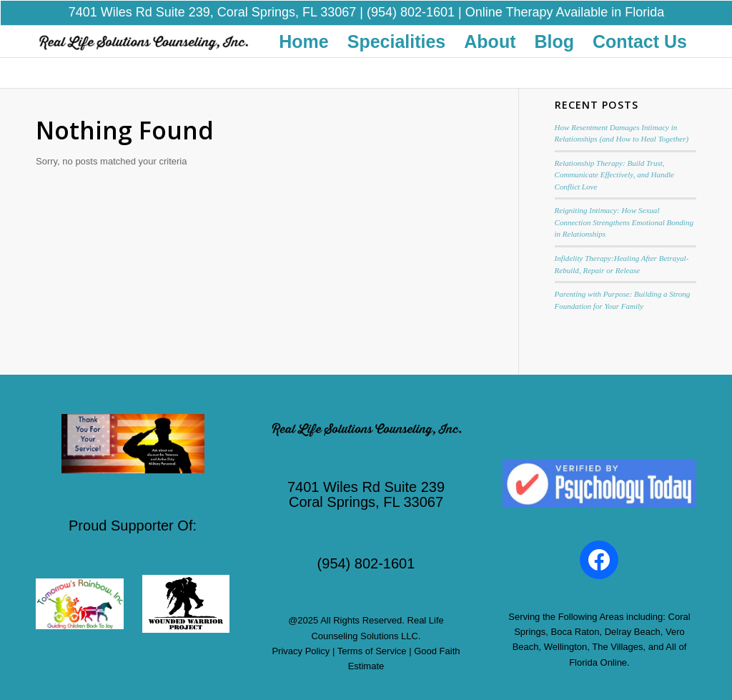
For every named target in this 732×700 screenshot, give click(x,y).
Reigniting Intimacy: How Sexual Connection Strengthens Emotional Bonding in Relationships (624, 213)
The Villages (617, 638)
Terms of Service (372, 642)
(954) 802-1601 (411, 9)
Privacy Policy (301, 642)
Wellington (565, 638)
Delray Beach (633, 623)
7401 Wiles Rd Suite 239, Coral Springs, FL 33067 (213, 9)
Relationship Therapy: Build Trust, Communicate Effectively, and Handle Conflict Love (615, 166)
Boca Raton (575, 623)
